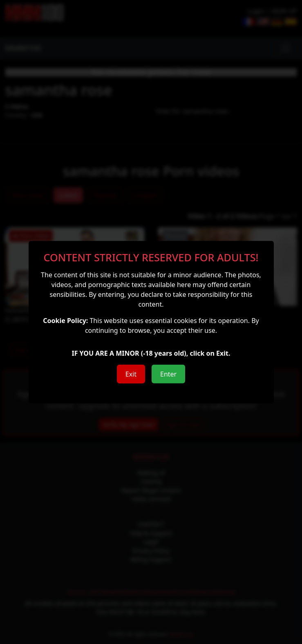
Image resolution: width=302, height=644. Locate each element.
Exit (131, 374)
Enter (168, 374)
